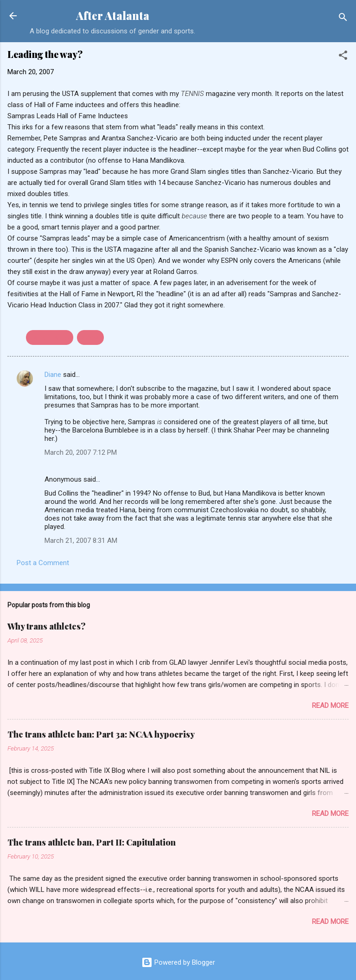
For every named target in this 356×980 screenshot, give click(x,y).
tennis (90, 337)
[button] (343, 57)
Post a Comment (43, 563)
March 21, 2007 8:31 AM (81, 541)
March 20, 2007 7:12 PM (81, 452)
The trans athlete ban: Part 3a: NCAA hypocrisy (101, 734)
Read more (330, 706)
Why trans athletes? (47, 626)
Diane (53, 375)
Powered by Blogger (178, 962)
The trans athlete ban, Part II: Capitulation (92, 842)
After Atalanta (113, 16)
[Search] (343, 19)
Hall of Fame (50, 337)
